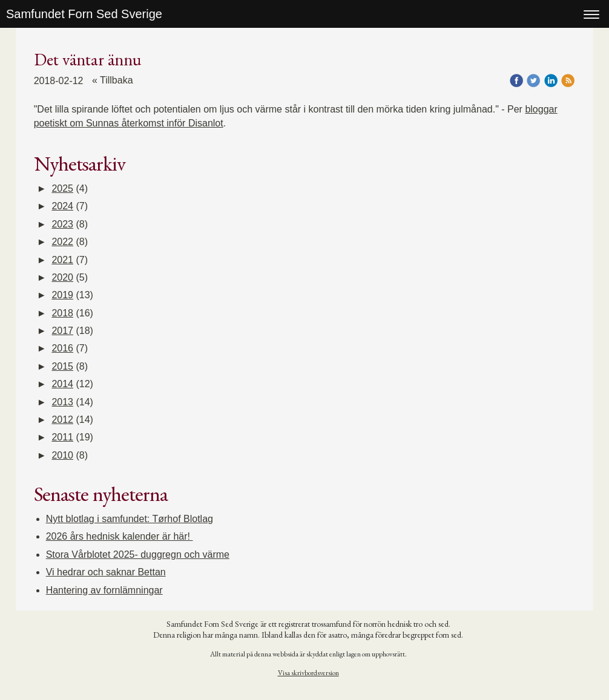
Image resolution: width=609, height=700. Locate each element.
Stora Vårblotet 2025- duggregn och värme (138, 554)
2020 (62, 277)
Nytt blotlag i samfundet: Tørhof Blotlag (130, 519)
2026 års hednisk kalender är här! (120, 536)
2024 (62, 206)
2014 (62, 384)
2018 (62, 313)
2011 (62, 437)
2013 (62, 402)
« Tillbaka (113, 80)
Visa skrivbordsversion (308, 673)
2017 (62, 331)
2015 (62, 366)
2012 (62, 420)
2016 (62, 348)
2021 (62, 260)
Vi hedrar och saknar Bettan (106, 572)
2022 (62, 242)
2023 (62, 224)
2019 (62, 295)
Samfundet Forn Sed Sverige (84, 14)
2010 (62, 455)
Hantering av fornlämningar (104, 590)
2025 (62, 188)
